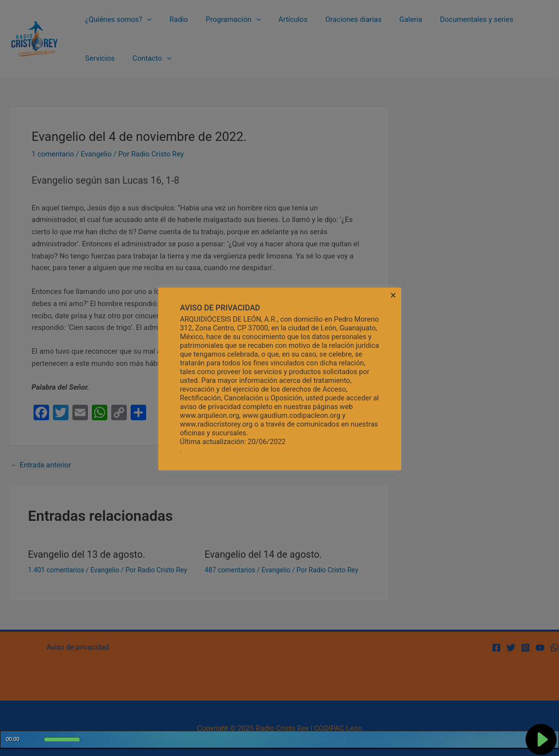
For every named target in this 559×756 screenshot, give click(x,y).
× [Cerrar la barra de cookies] (393, 295)
